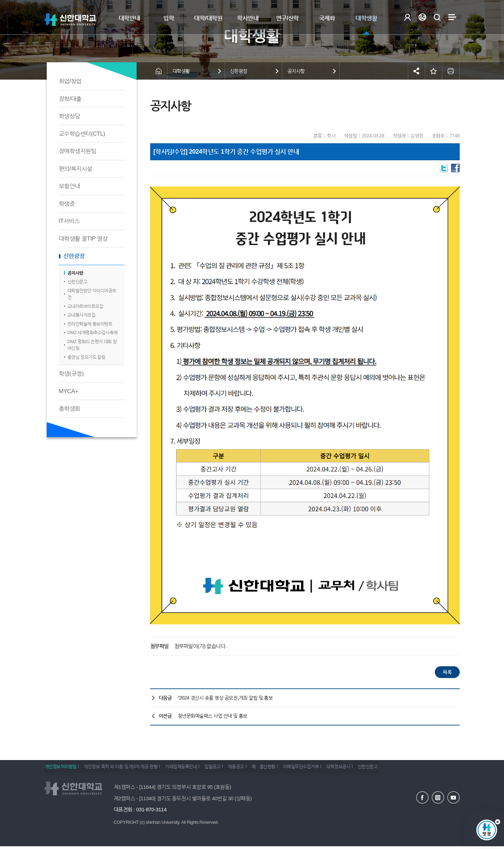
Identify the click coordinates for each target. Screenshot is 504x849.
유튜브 (453, 797)
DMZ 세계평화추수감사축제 (93, 332)
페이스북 (422, 797)
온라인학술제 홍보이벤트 (90, 324)
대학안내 (129, 18)
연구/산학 (287, 18)
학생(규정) (71, 374)
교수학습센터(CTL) (82, 134)
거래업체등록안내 (187, 769)
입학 (169, 18)
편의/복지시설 (76, 169)
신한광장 (74, 256)
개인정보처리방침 (61, 769)
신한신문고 (77, 282)
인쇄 (451, 71)
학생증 (67, 204)
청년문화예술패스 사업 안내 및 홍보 (213, 716)
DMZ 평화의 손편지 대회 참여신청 (92, 345)
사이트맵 (452, 17)
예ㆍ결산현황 (279, 769)
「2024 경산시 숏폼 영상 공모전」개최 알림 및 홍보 (225, 698)
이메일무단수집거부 (320, 769)
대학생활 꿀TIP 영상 (83, 239)
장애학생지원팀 (78, 151)
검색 (437, 17)
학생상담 (70, 116)
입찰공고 (222, 769)
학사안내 (248, 18)
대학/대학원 (208, 18)
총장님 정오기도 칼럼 (86, 357)
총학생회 (70, 409)
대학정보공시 (361, 769)
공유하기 (416, 71)
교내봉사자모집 (81, 315)
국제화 (327, 18)
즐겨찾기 (434, 71)
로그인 (408, 17)
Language (423, 17)
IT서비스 (69, 221)
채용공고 (249, 769)
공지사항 (75, 273)
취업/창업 (70, 81)
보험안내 (70, 186)
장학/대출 (70, 99)
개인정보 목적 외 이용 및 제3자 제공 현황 (124, 769)
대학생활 (366, 18)
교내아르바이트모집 (85, 306)
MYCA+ (69, 391)
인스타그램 (438, 797)
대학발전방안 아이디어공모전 (92, 294)
